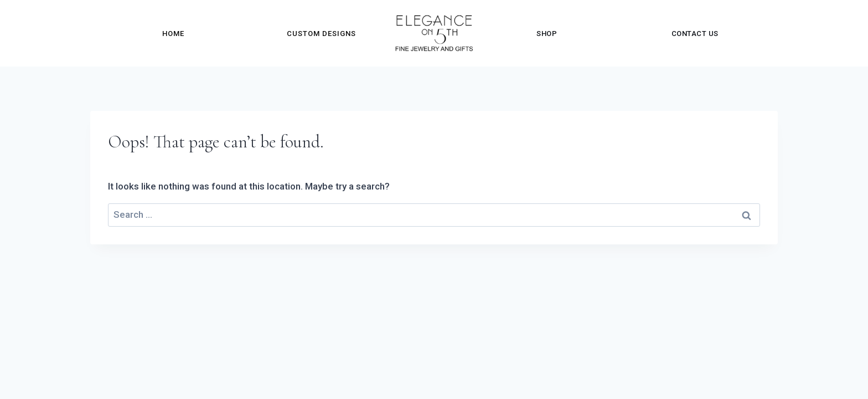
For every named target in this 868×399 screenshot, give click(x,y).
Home (173, 34)
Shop (547, 34)
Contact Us (695, 34)
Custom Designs (321, 34)
